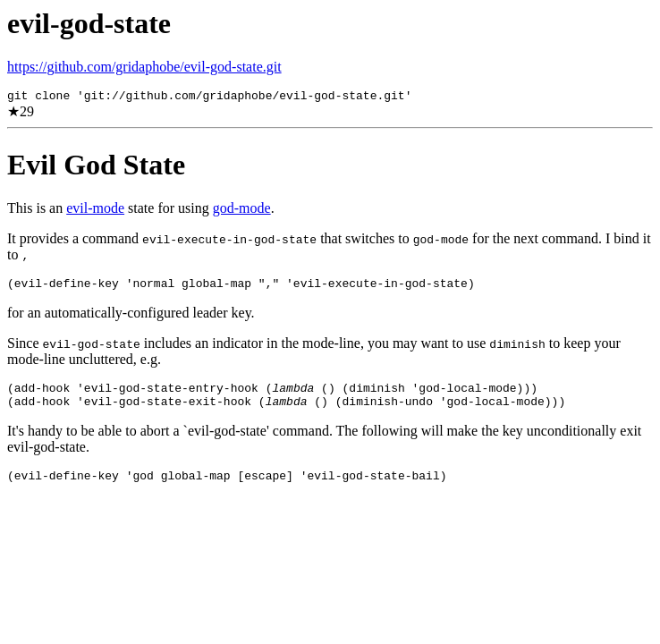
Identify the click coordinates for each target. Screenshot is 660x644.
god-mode (242, 211)
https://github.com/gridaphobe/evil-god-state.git (144, 67)
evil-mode (95, 211)
